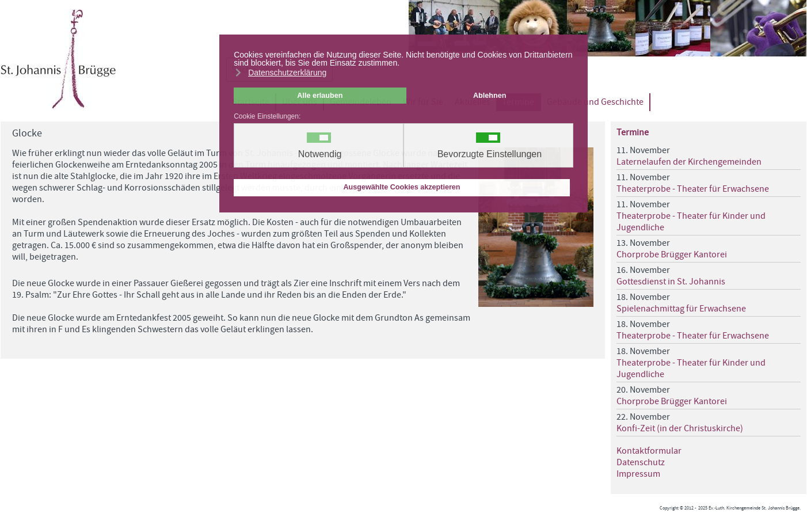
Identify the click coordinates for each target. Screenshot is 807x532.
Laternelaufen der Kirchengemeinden (689, 162)
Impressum (638, 474)
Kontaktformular (649, 451)
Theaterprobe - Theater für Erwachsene (693, 189)
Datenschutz (641, 462)
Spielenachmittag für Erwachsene (681, 309)
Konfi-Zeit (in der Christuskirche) (680, 428)
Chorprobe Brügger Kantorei (672, 254)
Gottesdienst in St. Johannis (671, 282)
